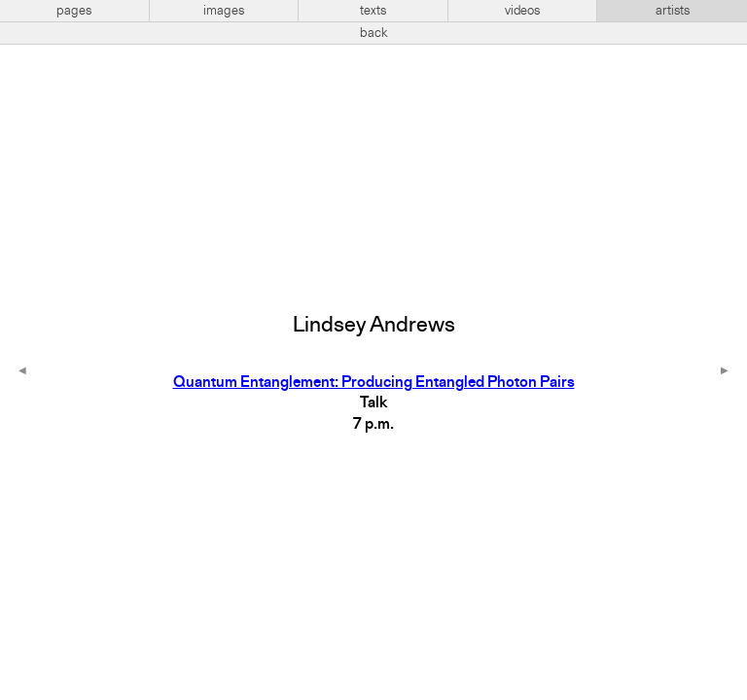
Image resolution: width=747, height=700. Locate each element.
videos (522, 11)
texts (373, 11)
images (224, 11)
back (374, 33)
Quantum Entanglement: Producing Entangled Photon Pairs (374, 383)
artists (673, 11)
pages (74, 11)
